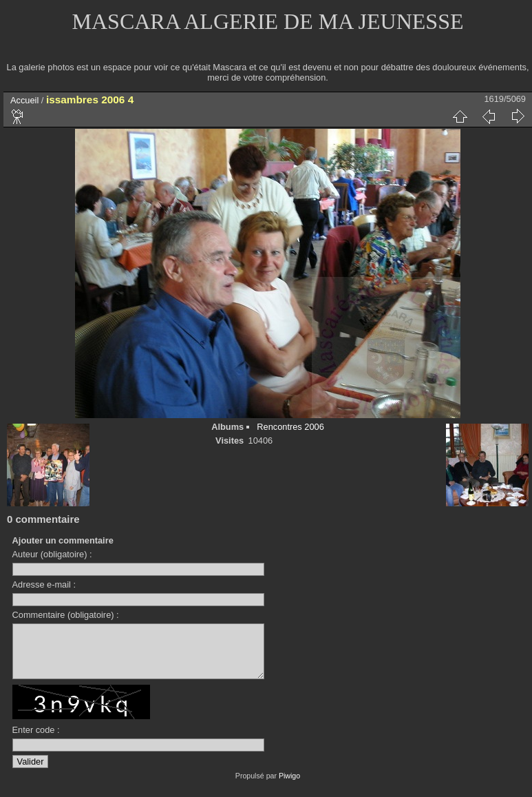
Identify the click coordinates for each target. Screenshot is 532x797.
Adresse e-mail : (44, 584)
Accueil (24, 100)
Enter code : (36, 740)
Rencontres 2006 (290, 427)
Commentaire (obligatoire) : (66, 615)
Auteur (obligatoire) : (52, 554)
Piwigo (289, 786)
